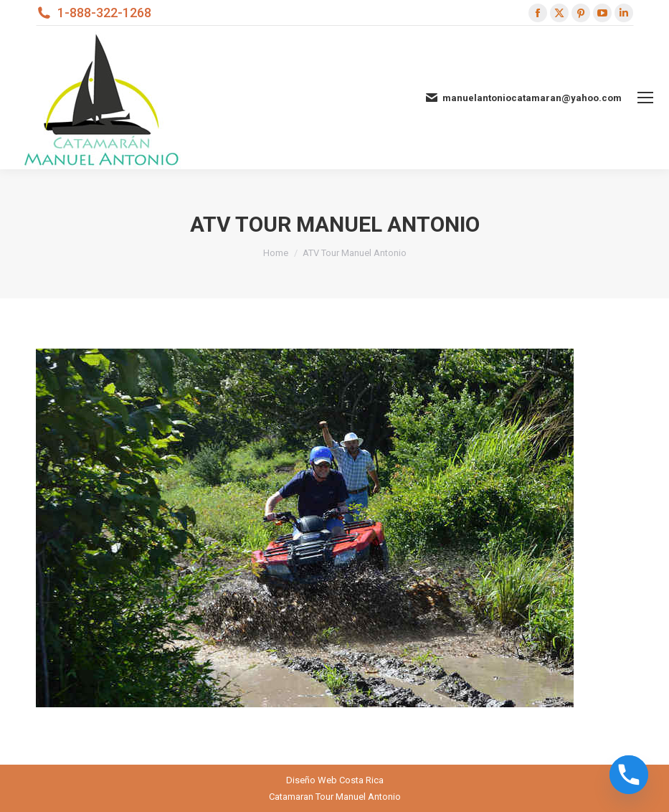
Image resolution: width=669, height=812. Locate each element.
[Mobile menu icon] (645, 98)
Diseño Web (312, 780)
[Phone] (629, 775)
